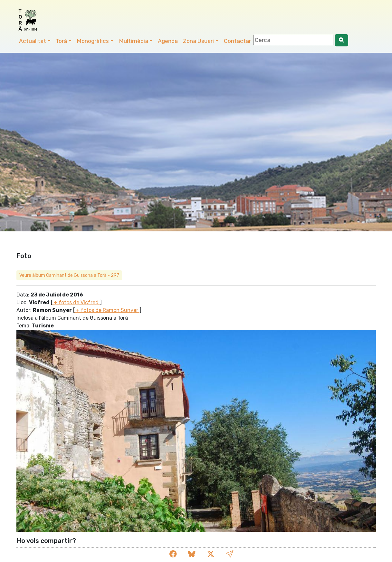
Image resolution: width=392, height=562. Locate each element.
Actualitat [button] (33, 41)
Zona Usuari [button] (198, 41)
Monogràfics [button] (93, 41)
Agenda (168, 41)
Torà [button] (61, 41)
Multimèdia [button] (134, 41)
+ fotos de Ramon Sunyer (107, 310)
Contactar (237, 41)
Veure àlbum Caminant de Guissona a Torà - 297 (69, 275)
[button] (230, 554)
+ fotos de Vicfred (76, 302)
